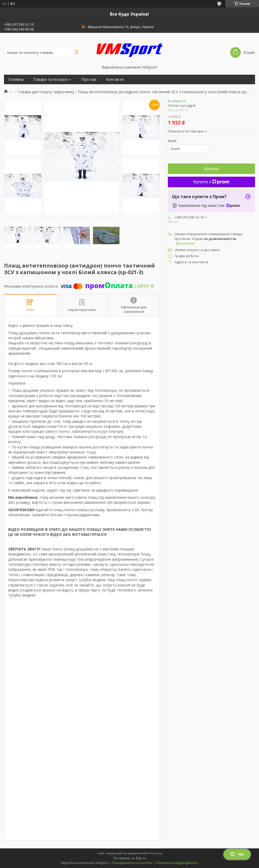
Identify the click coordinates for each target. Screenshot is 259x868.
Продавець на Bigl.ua (129, 858)
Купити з (212, 182)
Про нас (89, 79)
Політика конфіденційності (177, 863)
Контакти (115, 79)
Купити (211, 169)
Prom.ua (156, 853)
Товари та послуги (50, 79)
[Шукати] (76, 52)
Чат (237, 854)
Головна (16, 79)
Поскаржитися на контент (132, 863)
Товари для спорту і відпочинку (46, 92)
